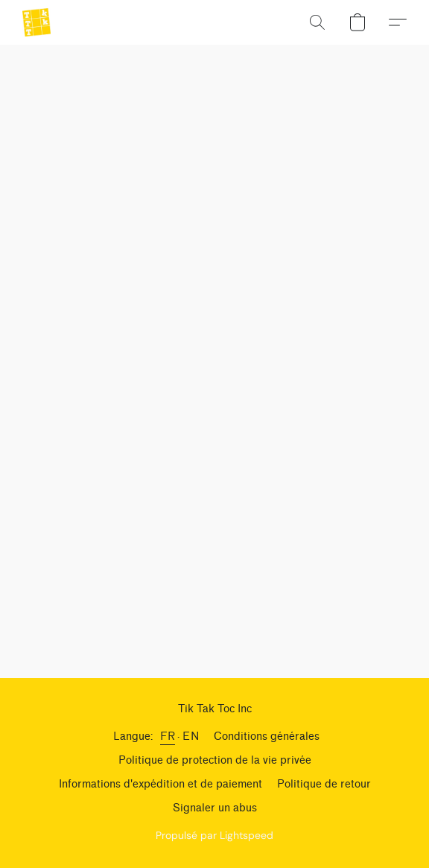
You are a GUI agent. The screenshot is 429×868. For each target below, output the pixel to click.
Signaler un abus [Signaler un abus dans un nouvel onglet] (215, 808)
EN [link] (191, 736)
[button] (37, 22)
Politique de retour (324, 784)
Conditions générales (267, 736)
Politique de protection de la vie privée (215, 760)
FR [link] (168, 736)
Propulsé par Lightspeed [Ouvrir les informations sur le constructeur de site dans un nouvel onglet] (214, 835)
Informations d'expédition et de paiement (161, 784)
